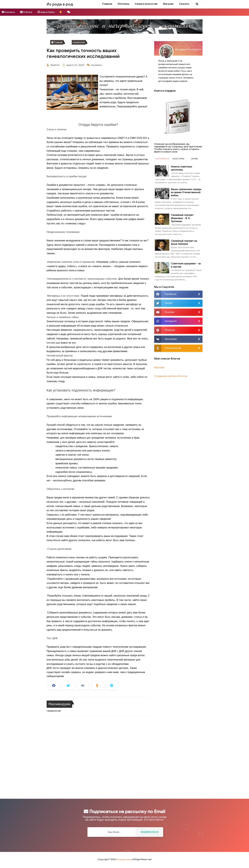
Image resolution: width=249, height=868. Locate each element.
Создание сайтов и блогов (171, 376)
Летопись (123, 4)
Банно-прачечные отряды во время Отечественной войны (186, 192)
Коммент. (97, 65)
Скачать (184, 4)
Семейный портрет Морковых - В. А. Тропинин (182, 218)
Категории (178, 159)
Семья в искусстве (146, 4)
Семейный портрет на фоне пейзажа (184, 242)
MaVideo (159, 368)
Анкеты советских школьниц (181, 168)
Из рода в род (124, 859)
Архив (194, 159)
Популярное (162, 159)
